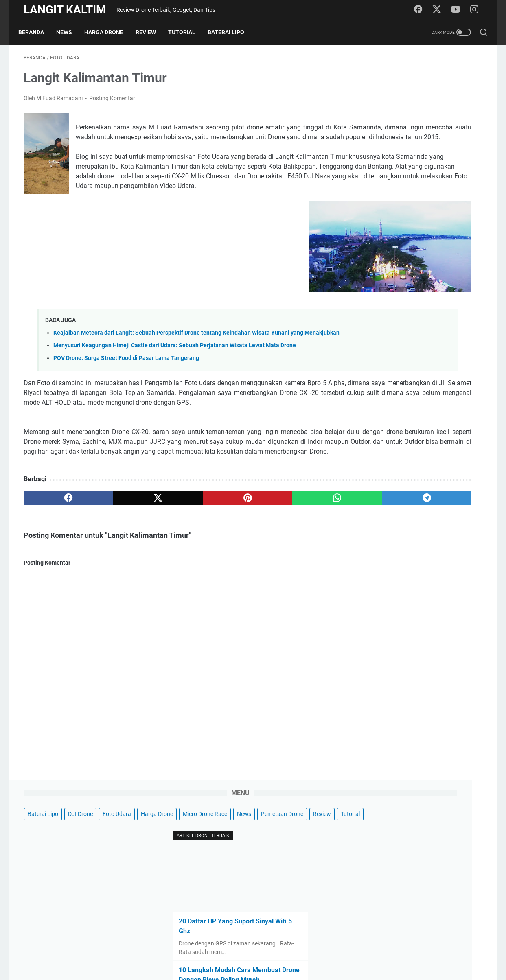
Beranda (36, 32)
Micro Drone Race (429, 99)
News (69, 32)
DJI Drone (417, 83)
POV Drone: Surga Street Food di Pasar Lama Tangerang (126, 402)
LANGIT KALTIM (65, 10)
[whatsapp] (239, 561)
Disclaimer (249, 951)
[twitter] (440, 10)
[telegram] (300, 561)
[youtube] (459, 10)
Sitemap (309, 951)
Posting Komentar (112, 103)
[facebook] (422, 10)
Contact (280, 951)
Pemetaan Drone (386, 114)
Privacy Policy (210, 951)
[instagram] (477, 10)
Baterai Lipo (231, 32)
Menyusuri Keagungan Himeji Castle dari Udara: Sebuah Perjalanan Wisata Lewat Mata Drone (175, 389)
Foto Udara (454, 83)
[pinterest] (177, 561)
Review (151, 32)
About (335, 951)
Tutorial (187, 32)
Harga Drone (109, 32)
